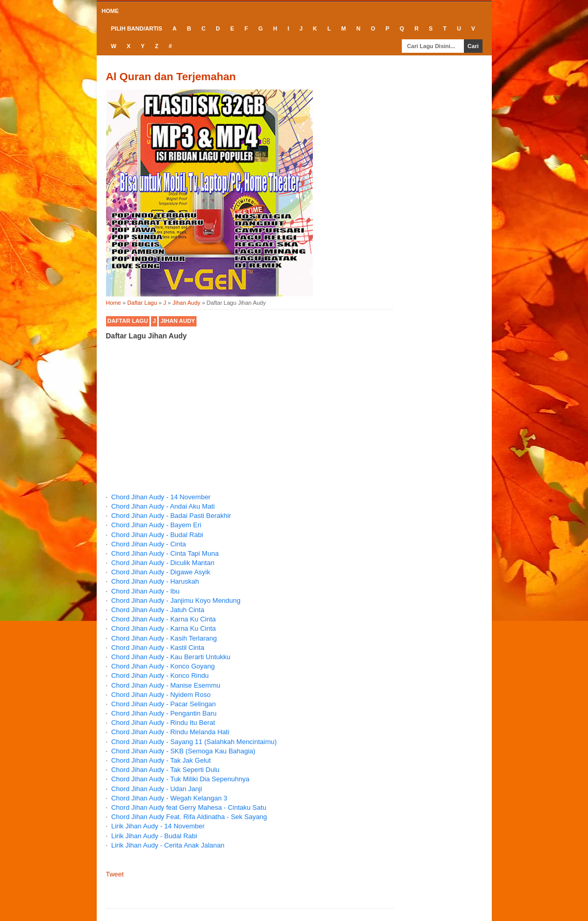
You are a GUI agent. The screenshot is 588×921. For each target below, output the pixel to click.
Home (110, 11)
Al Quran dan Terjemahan (171, 76)
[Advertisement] (250, 427)
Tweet (115, 874)
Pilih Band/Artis (137, 28)
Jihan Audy (178, 321)
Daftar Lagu (128, 321)
